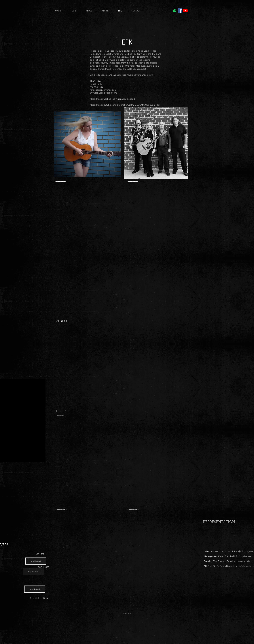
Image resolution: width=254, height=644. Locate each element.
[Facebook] (180, 11)
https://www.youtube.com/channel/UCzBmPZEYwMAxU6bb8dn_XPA (125, 105)
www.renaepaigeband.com (103, 93)
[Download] (36, 561)
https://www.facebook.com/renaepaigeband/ (113, 99)
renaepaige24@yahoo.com (103, 90)
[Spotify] (175, 11)
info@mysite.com (243, 556)
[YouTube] (185, 11)
